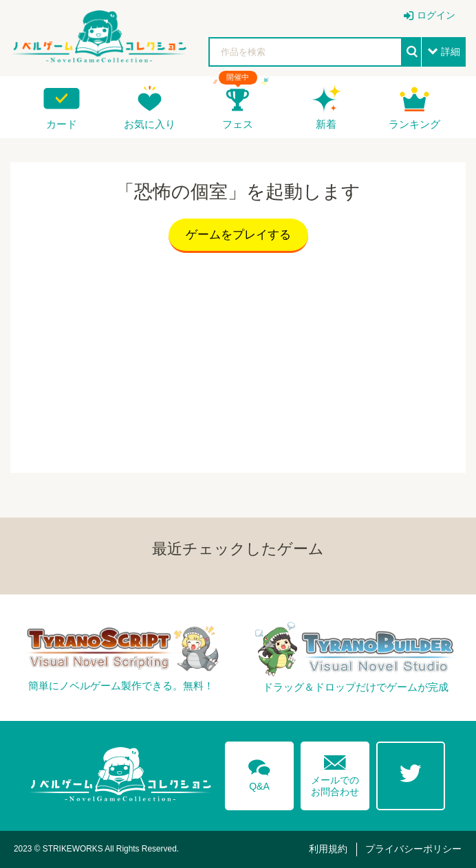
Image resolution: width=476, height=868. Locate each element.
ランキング (414, 124)
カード (62, 124)
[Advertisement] (238, 359)
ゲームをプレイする (238, 235)
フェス (238, 124)
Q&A (259, 772)
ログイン (436, 15)
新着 (326, 124)
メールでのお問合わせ (335, 773)
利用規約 (328, 849)
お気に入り (150, 124)
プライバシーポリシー (413, 849)
